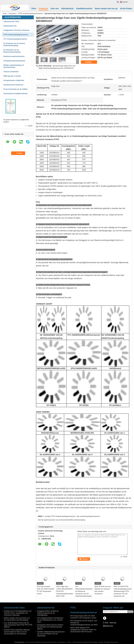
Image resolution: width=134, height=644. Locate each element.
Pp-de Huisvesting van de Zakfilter (16, 89)
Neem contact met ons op (106, 8)
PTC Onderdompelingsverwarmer (15, 39)
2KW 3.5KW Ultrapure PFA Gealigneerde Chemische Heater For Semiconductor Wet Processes (83, 630)
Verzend (131, 612)
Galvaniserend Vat (10, 26)
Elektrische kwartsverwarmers (14, 56)
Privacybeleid (19, 642)
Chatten (90, 62)
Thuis (34, 8)
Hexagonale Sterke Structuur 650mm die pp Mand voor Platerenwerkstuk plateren (50, 627)
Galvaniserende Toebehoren (13, 85)
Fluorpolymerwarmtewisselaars (14, 61)
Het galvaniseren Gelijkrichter (14, 80)
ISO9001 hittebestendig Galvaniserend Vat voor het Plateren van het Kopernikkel (51, 634)
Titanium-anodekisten (11, 72)
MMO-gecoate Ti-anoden (12, 76)
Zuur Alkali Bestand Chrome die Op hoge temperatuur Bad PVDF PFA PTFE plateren (18, 625)
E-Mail (106, 623)
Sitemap (113, 623)
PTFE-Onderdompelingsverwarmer (30, 14)
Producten (43, 8)
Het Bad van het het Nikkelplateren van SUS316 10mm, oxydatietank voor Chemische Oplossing (18, 613)
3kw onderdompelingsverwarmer (88, 516)
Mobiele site (108, 626)
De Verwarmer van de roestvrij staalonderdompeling (14, 44)
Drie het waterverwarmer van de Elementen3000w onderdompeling (62, 520)
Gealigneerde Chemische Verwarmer (17, 30)
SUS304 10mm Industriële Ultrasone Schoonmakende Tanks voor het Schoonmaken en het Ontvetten (17, 632)
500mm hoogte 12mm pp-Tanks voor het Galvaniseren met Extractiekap (17, 619)
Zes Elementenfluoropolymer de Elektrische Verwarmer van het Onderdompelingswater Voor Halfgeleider (84, 593)
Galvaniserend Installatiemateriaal (15, 94)
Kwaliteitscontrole (84, 8)
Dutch (125, 2)
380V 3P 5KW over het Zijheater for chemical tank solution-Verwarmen (103, 590)
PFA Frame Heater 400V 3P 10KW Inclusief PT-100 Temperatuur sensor (45, 590)
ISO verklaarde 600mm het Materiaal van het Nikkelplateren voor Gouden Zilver (50, 620)
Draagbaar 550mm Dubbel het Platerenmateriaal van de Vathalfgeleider (48, 613)
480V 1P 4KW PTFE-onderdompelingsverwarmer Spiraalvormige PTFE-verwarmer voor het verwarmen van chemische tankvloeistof (123, 593)
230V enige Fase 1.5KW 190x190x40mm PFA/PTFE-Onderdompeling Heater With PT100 (65, 591)
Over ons (55, 8)
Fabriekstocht (67, 8)
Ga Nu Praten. (126, 8)
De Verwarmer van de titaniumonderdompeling (12, 51)
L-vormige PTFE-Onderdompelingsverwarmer (59, 516)
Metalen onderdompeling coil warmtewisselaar (14, 66)
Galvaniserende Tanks (11, 21)
